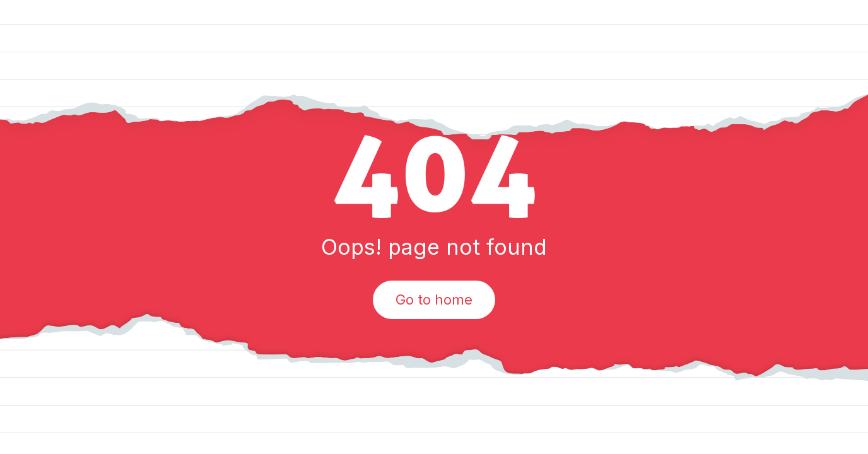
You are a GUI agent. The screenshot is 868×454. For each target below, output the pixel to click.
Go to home (434, 300)
